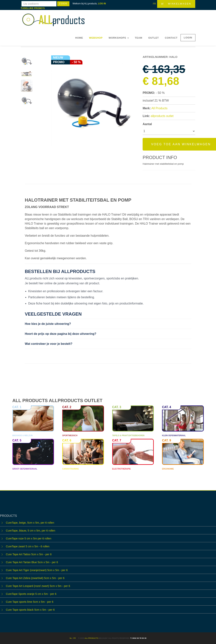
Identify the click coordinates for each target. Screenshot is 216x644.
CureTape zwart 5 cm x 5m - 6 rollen (28, 546)
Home (79, 38)
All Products (159, 108)
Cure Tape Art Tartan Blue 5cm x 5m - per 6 (32, 562)
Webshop (96, 38)
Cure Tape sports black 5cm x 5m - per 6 (30, 610)
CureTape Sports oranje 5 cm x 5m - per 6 (31, 594)
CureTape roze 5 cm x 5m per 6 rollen (29, 538)
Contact (171, 38)
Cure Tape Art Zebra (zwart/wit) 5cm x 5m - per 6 (35, 578)
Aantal (147, 124)
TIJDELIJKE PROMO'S (33, 8)
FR (154, 4)
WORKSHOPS (119, 38)
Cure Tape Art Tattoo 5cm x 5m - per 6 (29, 554)
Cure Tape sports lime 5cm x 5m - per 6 (30, 602)
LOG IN (102, 4)
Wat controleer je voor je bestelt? (49, 344)
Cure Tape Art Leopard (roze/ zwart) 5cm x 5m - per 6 (38, 586)
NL (71, 638)
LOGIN (188, 38)
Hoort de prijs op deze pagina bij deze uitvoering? (61, 334)
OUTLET (154, 38)
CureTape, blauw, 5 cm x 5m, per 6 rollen (31, 531)
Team (139, 38)
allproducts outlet (162, 116)
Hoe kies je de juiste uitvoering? (48, 324)
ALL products (91, 638)
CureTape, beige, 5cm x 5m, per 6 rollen (30, 523)
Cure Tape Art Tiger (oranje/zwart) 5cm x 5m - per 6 (37, 570)
